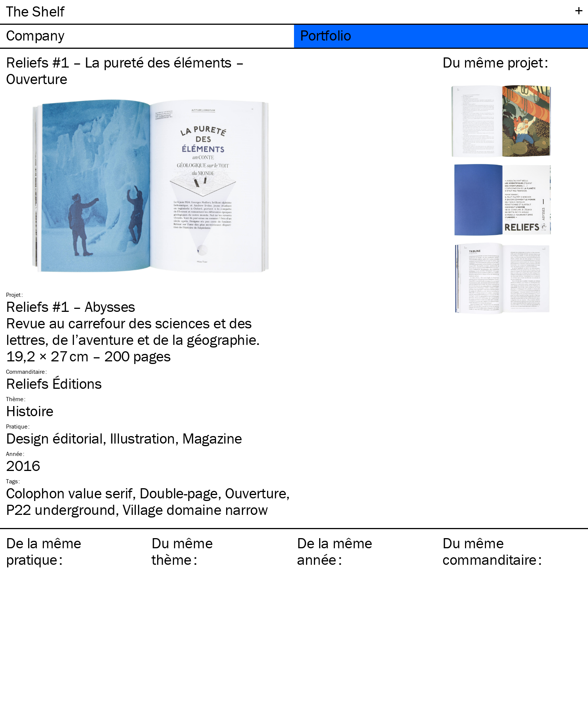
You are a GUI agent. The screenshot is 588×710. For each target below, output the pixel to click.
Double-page (179, 493)
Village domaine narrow (195, 509)
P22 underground (61, 509)
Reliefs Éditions (54, 383)
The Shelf (35, 11)
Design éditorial (54, 438)
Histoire (30, 411)
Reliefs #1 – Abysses (71, 306)
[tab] (147, 36)
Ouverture (256, 493)
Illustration (142, 438)
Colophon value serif (69, 493)
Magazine (212, 438)
